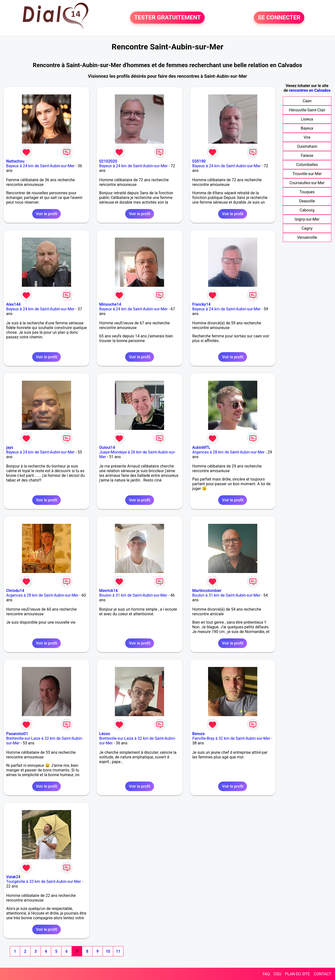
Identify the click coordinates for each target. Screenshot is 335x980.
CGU (277, 974)
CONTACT (322, 974)
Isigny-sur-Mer (307, 219)
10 (108, 951)
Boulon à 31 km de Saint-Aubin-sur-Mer (133, 595)
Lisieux (307, 119)
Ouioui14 (107, 447)
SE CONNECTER (279, 18)
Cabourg (307, 210)
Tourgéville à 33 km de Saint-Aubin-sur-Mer (44, 882)
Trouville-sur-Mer (307, 174)
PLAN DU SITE (298, 974)
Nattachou (15, 161)
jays (10, 447)
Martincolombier (207, 591)
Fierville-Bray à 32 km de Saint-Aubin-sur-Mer (231, 738)
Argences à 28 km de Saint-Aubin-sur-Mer (228, 452)
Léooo (105, 734)
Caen (307, 101)
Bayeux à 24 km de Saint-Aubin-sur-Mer (40, 166)
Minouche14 (110, 304)
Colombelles (307, 165)
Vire (307, 137)
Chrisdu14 (15, 591)
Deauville (307, 201)
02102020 (108, 161)
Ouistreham (307, 146)
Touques (307, 192)
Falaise (307, 156)
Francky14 (201, 304)
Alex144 (13, 304)
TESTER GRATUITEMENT (167, 18)
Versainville (307, 237)
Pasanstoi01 (17, 734)
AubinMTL (201, 447)
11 (118, 951)
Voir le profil (46, 214)
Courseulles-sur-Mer (307, 183)
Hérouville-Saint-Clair (307, 110)
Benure (199, 734)
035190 (199, 161)
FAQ (266, 974)
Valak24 (13, 877)
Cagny (307, 228)
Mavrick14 (108, 591)
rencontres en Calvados (310, 90)
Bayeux (307, 128)
